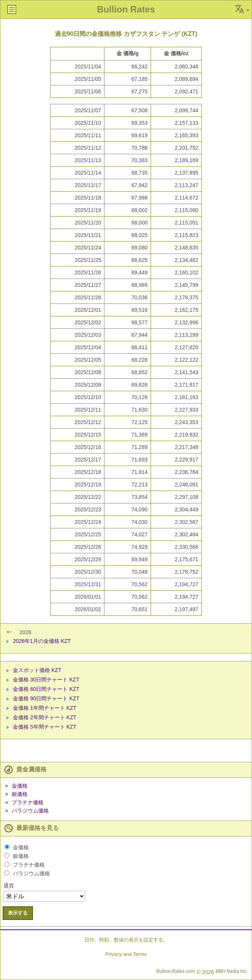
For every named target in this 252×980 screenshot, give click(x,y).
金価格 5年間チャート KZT (45, 727)
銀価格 (20, 794)
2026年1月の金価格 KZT (42, 641)
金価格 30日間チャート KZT (46, 680)
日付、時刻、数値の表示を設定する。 (126, 940)
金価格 (20, 786)
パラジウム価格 (30, 811)
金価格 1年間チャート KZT (45, 708)
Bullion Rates (126, 9)
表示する (18, 913)
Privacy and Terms (126, 954)
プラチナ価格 (28, 802)
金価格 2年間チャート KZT (45, 717)
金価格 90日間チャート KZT (46, 698)
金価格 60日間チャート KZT (46, 689)
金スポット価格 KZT (37, 670)
